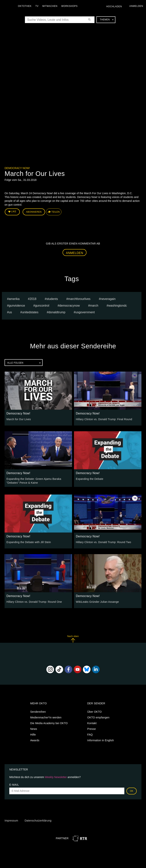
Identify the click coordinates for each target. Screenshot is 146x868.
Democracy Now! (17, 168)
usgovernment (85, 312)
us (10, 312)
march (94, 306)
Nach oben (73, 639)
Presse (92, 729)
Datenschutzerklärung (38, 820)
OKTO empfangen (98, 717)
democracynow (70, 306)
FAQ (90, 735)
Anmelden (75, 253)
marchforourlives (79, 299)
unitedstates (30, 312)
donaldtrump (57, 312)
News (34, 729)
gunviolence (17, 306)
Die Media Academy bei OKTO (49, 723)
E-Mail (14, 785)
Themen (107, 20)
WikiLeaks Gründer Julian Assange (97, 602)
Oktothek (25, 6)
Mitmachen (50, 6)
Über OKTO (94, 712)
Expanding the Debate (90, 479)
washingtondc (118, 306)
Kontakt (92, 723)
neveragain (108, 299)
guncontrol (42, 306)
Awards (35, 740)
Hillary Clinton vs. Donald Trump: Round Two (103, 542)
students (52, 299)
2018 (33, 299)
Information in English (101, 740)
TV (37, 6)
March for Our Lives (19, 419)
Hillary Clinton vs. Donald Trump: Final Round (104, 419)
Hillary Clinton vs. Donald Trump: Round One (34, 602)
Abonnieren (34, 212)
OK (132, 791)
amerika (14, 299)
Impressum (11, 820)
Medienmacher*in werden (46, 717)
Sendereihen (38, 712)
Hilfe (33, 735)
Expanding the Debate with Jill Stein (29, 542)
